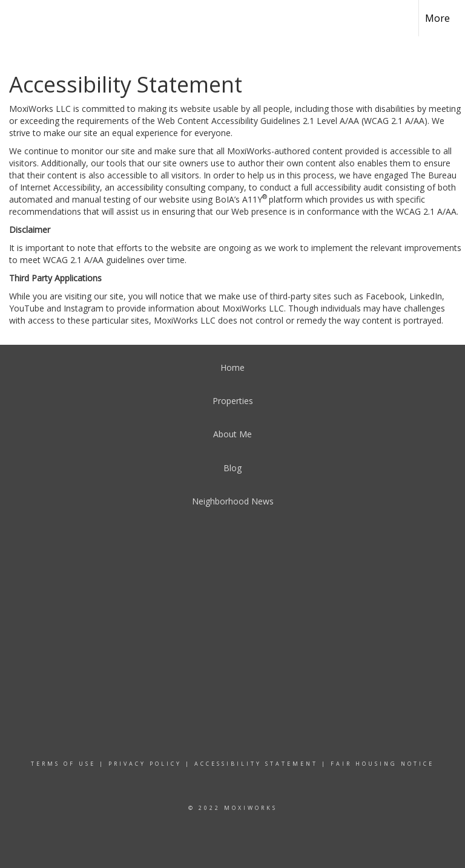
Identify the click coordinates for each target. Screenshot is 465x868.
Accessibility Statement (256, 764)
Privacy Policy (145, 764)
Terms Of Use (63, 764)
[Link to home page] (15, 16)
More (437, 18)
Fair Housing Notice (382, 764)
